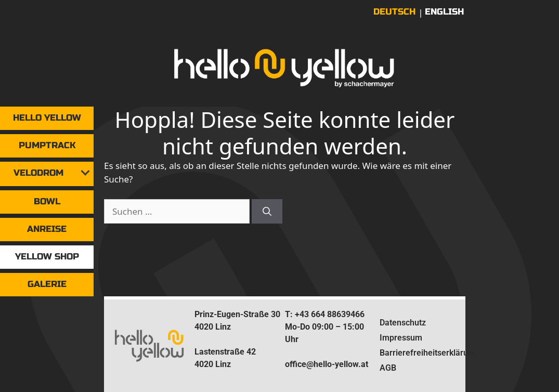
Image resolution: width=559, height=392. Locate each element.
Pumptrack (47, 145)
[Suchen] (267, 212)
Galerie (47, 284)
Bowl (47, 201)
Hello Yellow (47, 118)
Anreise (47, 229)
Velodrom (38, 173)
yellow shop (47, 257)
